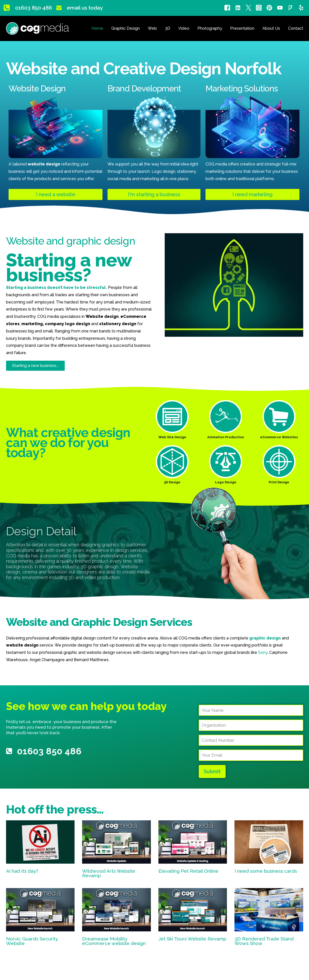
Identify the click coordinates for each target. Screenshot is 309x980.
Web (152, 28)
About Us (271, 28)
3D (168, 28)
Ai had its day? (22, 871)
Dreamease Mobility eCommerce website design (114, 941)
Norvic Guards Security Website (32, 941)
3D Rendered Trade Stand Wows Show (264, 941)
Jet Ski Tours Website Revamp (192, 939)
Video (184, 28)
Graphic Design (126, 28)
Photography (210, 28)
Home (97, 28)
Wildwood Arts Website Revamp (109, 873)
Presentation (242, 28)
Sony (263, 652)
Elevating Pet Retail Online (188, 871)
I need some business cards (266, 871)
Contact (296, 28)
